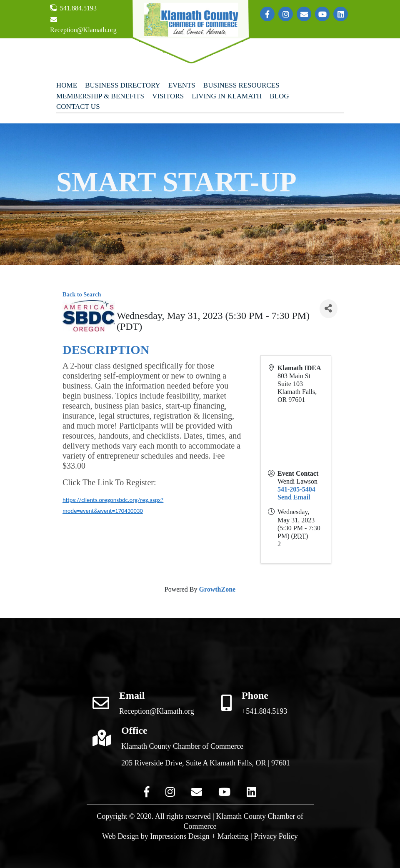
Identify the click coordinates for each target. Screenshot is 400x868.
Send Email (294, 497)
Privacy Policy (276, 836)
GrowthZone (217, 589)
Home (67, 85)
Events (182, 85)
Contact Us (78, 107)
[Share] (329, 309)
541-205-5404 (296, 489)
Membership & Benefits (100, 96)
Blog (279, 96)
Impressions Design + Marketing (199, 836)
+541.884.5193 (264, 711)
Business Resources (241, 85)
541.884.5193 (73, 8)
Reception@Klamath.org (83, 25)
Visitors (168, 96)
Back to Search (82, 294)
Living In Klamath (227, 96)
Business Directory (123, 85)
